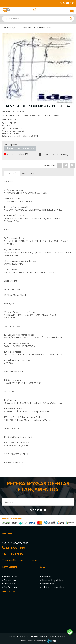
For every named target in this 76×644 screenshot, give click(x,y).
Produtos (45, 577)
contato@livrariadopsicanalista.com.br (22, 560)
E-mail (4, 3)
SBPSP (13, 119)
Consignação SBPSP (50, 116)
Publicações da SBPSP (16, 28)
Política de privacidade (52, 588)
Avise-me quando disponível (20, 148)
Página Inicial (9, 577)
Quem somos (9, 581)
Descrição (12, 173)
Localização (9, 584)
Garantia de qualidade (52, 581)
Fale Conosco (9, 588)
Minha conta (47, 584)
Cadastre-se (67, 3)
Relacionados (30, 173)
